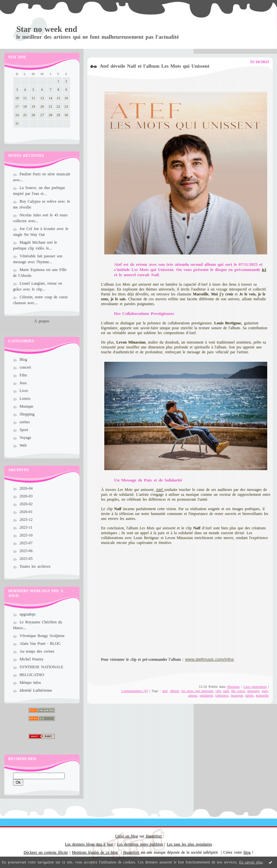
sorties (25, 422)
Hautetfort (154, 836)
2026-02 (26, 504)
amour (193, 695)
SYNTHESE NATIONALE (41, 667)
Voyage (25, 438)
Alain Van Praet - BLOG (40, 644)
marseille (262, 695)
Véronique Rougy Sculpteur (42, 636)
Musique (26, 406)
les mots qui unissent (197, 691)
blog (247, 852)
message (253, 691)
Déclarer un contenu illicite (46, 852)
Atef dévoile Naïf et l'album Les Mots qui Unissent (154, 66)
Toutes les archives (35, 566)
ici (264, 270)
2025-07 (26, 543)
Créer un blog (127, 836)
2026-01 (26, 512)
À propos (42, 321)
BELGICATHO (32, 675)
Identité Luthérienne (36, 690)
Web (23, 445)
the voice (238, 691)
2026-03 (26, 496)
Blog (23, 359)
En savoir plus (251, 862)
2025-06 (26, 551)
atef (165, 691)
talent (249, 695)
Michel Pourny (32, 659)
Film (23, 375)
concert (25, 367)
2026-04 (26, 488)
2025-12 (26, 520)
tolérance (222, 695)
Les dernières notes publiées (140, 844)
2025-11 (26, 527)
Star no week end (47, 29)
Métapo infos (30, 683)
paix (265, 691)
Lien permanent (255, 686)
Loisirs (25, 399)
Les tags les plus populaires (190, 844)
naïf (226, 691)
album (175, 691)
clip (218, 691)
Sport (24, 430)
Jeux (23, 383)
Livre (24, 391)
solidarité (206, 695)
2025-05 (26, 559)
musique (237, 695)
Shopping (27, 414)
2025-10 (26, 535)
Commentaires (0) (135, 691)
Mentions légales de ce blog (95, 852)
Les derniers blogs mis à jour (89, 844)
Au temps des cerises (37, 651)
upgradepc (28, 614)
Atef (160, 490)
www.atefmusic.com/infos (210, 659)
